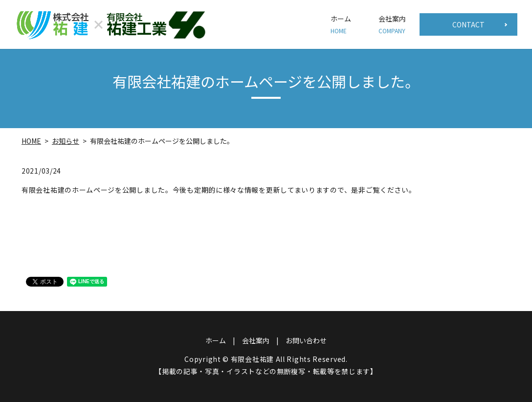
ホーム (341, 24)
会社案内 (392, 24)
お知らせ (66, 141)
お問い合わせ (306, 340)
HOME (31, 141)
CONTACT (468, 24)
